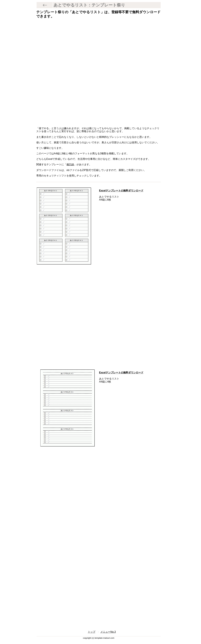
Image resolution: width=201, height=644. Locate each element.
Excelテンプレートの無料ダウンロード (121, 191)
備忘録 (70, 164)
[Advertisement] (99, 46)
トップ (92, 632)
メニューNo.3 (108, 632)
